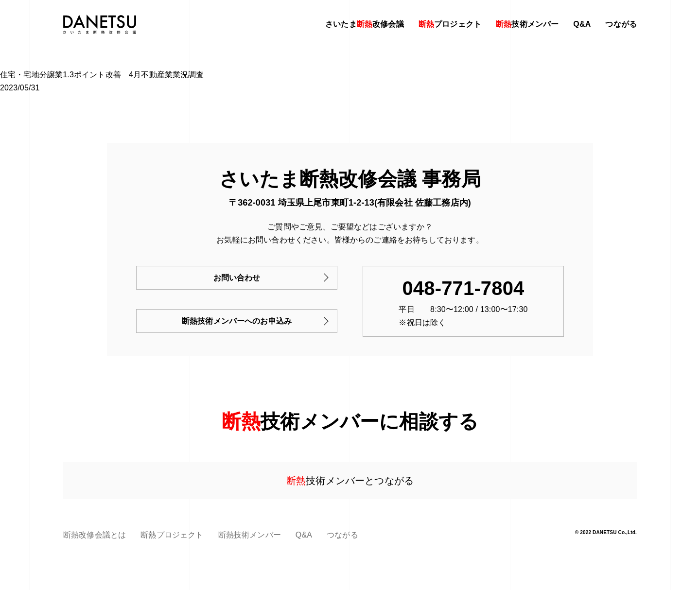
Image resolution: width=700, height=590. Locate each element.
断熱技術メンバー (250, 535)
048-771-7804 (463, 288)
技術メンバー (527, 24)
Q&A (582, 24)
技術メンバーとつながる (350, 481)
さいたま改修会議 (365, 24)
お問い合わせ (237, 278)
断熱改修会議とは (95, 535)
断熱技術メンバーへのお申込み (237, 321)
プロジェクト (450, 24)
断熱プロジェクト (172, 535)
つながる (621, 24)
